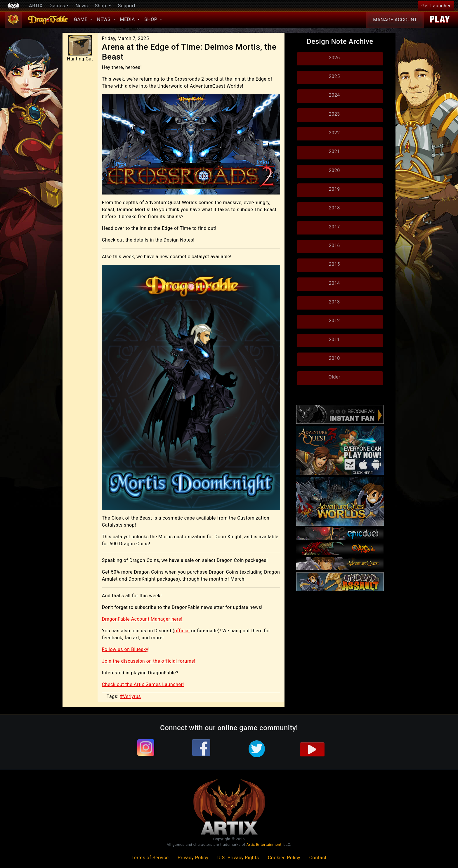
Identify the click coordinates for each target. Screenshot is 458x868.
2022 (334, 133)
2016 (334, 245)
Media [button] (128, 19)
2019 (334, 189)
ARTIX (36, 6)
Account (395, 20)
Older (334, 377)
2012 (334, 321)
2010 (334, 358)
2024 (334, 95)
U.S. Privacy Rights (238, 858)
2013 (334, 302)
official (182, 631)
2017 (334, 227)
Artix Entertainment (264, 844)
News (82, 6)
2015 (334, 264)
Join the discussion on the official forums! (149, 661)
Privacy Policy (193, 858)
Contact (318, 858)
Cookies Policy (284, 858)
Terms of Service (150, 858)
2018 (334, 208)
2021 (334, 151)
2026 (334, 58)
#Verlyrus (130, 696)
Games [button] (57, 6)
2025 (334, 76)
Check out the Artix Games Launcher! (143, 684)
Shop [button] (101, 6)
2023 (334, 114)
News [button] (104, 19)
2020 (334, 170)
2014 (334, 283)
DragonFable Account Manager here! (142, 619)
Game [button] (81, 19)
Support (127, 6)
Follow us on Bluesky (125, 649)
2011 (334, 340)
